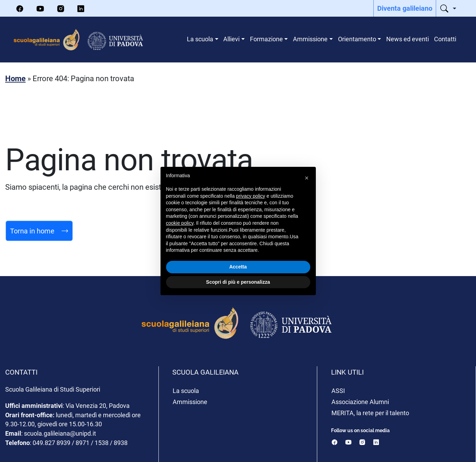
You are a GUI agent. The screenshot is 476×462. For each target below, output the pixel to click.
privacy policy (251, 196)
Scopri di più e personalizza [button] (238, 282)
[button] (307, 178)
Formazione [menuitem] (266, 39)
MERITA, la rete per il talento (370, 413)
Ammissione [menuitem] (310, 39)
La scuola (186, 391)
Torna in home (39, 231)
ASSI (338, 391)
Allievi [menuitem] (231, 39)
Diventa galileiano (405, 8)
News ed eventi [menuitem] (408, 39)
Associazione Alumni (360, 402)
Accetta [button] (238, 267)
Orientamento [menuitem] (357, 39)
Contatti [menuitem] (445, 39)
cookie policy (180, 223)
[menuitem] (405, 8)
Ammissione (190, 402)
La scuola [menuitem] (200, 39)
